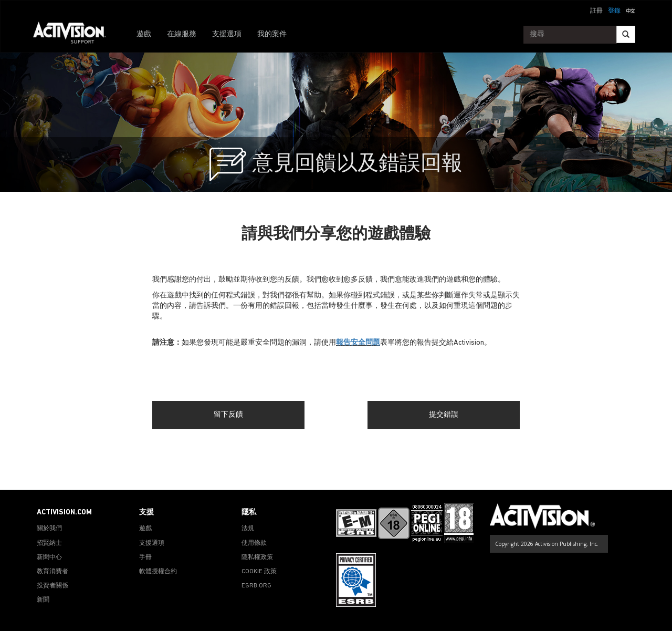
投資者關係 (52, 586)
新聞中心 (49, 557)
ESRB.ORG (256, 586)
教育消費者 (52, 572)
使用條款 (254, 543)
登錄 (614, 11)
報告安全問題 (358, 343)
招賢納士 (49, 543)
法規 (248, 529)
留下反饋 (228, 415)
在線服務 (182, 34)
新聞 (43, 600)
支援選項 (227, 34)
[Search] (626, 34)
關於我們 (49, 529)
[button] (631, 10)
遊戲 (144, 34)
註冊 (596, 11)
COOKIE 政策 (259, 572)
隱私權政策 (257, 557)
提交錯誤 (444, 415)
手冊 (145, 557)
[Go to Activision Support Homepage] (75, 35)
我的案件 (272, 34)
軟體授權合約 (158, 572)
